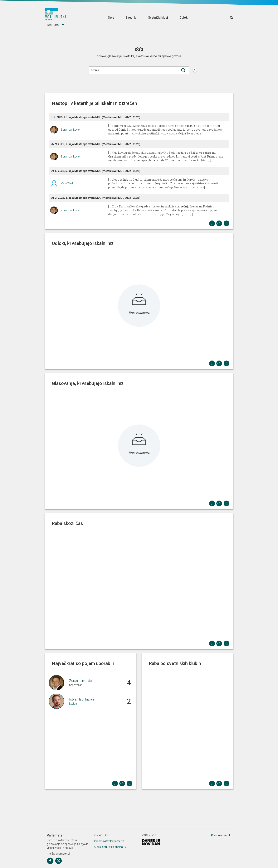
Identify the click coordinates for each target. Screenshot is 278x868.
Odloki (184, 18)
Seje (111, 18)
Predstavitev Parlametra (109, 841)
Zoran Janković (70, 130)
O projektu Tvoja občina (109, 847)
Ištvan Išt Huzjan (81, 699)
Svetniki (131, 18)
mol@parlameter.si (58, 854)
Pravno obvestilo (221, 835)
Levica (73, 704)
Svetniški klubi (158, 18)
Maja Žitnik (67, 183)
